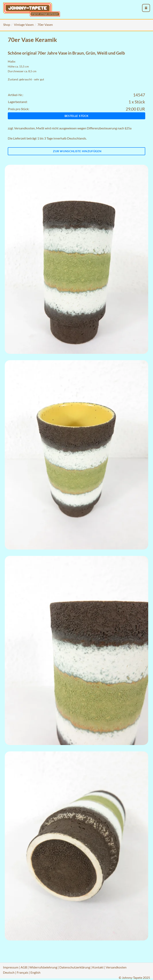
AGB (24, 967)
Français (23, 972)
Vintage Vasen (24, 25)
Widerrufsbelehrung (43, 967)
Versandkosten (25, 128)
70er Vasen (45, 25)
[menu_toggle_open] (146, 8)
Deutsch (9, 972)
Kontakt (98, 967)
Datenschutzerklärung (75, 967)
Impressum (11, 967)
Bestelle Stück (77, 116)
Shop (7, 25)
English (35, 972)
